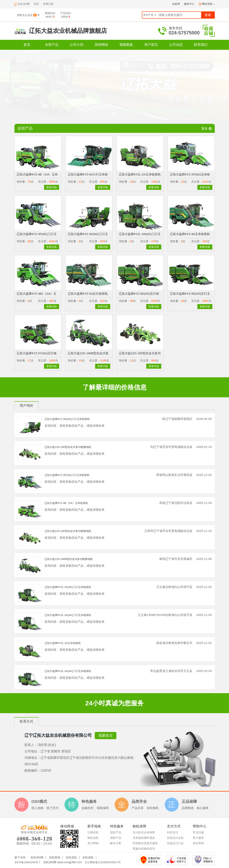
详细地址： (32, 758)
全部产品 (52, 45)
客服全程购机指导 (144, 849)
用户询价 (26, 406)
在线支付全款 (175, 838)
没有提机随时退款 (144, 838)
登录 (36, 4)
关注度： (43, 182)
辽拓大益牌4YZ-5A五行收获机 (88, 294)
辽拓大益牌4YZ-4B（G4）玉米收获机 (66, 503)
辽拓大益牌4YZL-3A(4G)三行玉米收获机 (68, 587)
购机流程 (93, 838)
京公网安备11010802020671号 (103, 862)
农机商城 (54, 857)
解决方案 (116, 843)
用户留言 (151, 45)
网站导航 (207, 4)
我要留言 (106, 736)
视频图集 (126, 45)
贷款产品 (116, 832)
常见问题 (198, 832)
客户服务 (198, 838)
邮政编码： (32, 770)
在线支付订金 (175, 843)
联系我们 (201, 45)
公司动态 (176, 45)
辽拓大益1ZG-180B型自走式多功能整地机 (69, 559)
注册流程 (93, 832)
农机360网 (37, 857)
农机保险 (88, 857)
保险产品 (116, 838)
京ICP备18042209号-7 (27, 862)
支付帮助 (93, 843)
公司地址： (32, 751)
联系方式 (26, 721)
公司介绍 (77, 45)
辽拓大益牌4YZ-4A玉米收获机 (190, 234)
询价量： (22, 182)
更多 (205, 129)
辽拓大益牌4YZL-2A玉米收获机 (140, 174)
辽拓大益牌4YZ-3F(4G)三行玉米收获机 (67, 475)
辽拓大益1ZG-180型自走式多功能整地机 (68, 447)
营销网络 (101, 45)
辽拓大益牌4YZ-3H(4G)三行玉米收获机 (67, 419)
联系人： (31, 745)
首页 (27, 45)
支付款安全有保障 (144, 832)
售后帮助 (198, 843)
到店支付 (173, 832)
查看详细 (51, 187)
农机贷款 (71, 857)
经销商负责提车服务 (145, 843)
